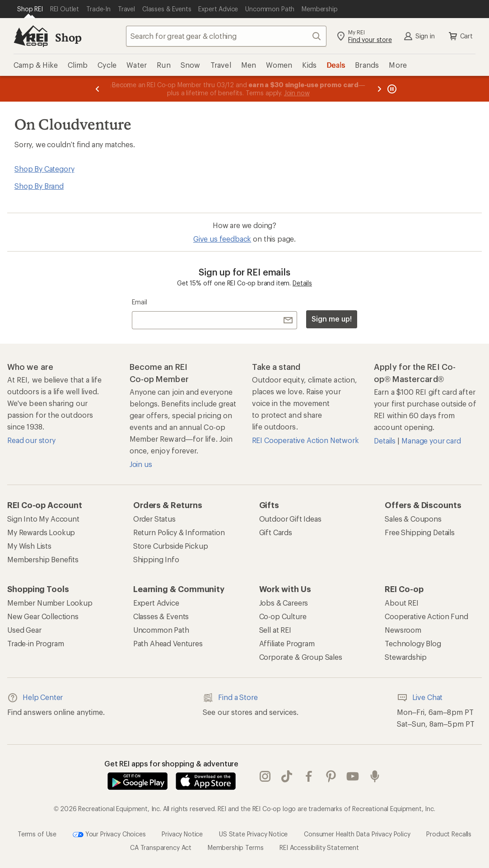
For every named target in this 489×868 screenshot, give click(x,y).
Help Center (35, 698)
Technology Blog (413, 643)
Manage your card (431, 441)
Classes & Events (161, 616)
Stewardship (405, 657)
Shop (68, 37)
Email (139, 302)
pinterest (331, 776)
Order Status (154, 519)
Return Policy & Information (179, 532)
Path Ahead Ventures (168, 643)
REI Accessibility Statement (319, 847)
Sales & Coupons (413, 519)
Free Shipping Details (420, 532)
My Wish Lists (29, 546)
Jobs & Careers (284, 603)
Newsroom (403, 630)
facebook (309, 776)
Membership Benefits (43, 559)
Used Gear (24, 630)
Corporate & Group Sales (301, 657)
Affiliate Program (287, 643)
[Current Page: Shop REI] (30, 9)
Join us (141, 464)
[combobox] (226, 36)
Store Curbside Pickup (171, 546)
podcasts (375, 776)
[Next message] (379, 89)
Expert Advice (156, 603)
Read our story (31, 440)
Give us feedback (222, 239)
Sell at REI (275, 630)
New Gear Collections (43, 616)
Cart (460, 36)
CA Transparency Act (161, 847)
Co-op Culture (283, 616)
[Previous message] (98, 89)
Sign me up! (331, 319)
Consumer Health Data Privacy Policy (357, 834)
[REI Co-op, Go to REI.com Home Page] (31, 36)
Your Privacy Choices (109, 835)
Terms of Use (37, 834)
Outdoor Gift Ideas (290, 519)
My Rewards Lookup (41, 532)
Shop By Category (44, 169)
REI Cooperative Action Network (305, 440)
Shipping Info (156, 559)
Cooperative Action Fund (426, 616)
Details (302, 283)
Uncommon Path (161, 630)
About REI (402, 603)
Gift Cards (276, 532)
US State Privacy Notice (253, 834)
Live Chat (420, 698)
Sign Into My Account (43, 519)
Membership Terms (235, 847)
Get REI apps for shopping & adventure (171, 763)
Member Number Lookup (50, 603)
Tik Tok (287, 776)
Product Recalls (449, 834)
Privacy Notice (182, 834)
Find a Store (230, 698)
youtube (353, 776)
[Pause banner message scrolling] (391, 89)
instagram (265, 776)
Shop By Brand (39, 186)
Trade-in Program (35, 643)
